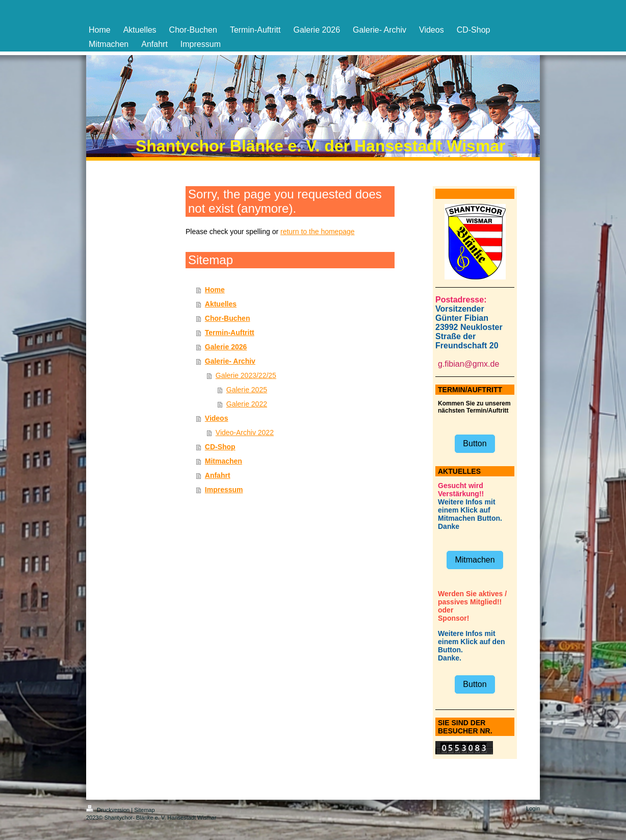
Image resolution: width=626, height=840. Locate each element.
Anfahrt (218, 475)
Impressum (224, 490)
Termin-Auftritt (230, 333)
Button (475, 443)
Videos (217, 418)
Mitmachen (224, 461)
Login (533, 808)
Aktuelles (221, 304)
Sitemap (144, 810)
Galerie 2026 (226, 347)
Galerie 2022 (247, 404)
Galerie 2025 (247, 390)
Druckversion (109, 810)
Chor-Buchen (228, 318)
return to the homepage (318, 232)
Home (215, 290)
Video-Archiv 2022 (245, 432)
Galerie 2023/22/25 (246, 375)
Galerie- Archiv (230, 361)
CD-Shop (220, 447)
